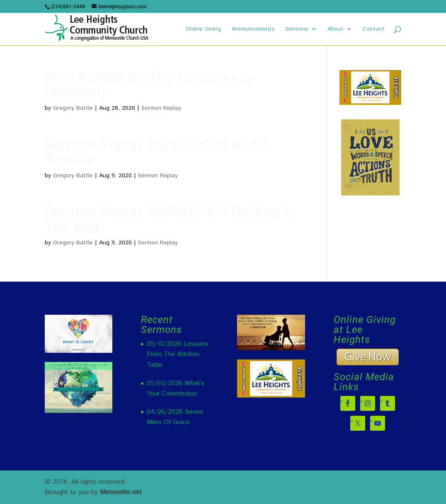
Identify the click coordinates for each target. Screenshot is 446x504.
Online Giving (203, 30)
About (336, 30)
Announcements (253, 30)
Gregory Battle (73, 108)
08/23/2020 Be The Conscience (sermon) (150, 84)
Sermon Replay (161, 108)
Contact (374, 30)
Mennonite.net (121, 492)
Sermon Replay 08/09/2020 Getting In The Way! (170, 219)
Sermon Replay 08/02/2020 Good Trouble (155, 152)
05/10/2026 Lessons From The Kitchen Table (177, 354)
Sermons (297, 30)
